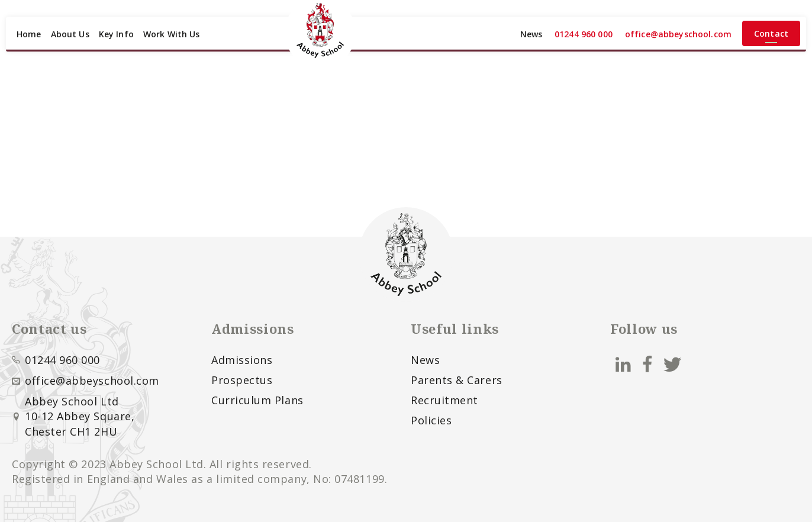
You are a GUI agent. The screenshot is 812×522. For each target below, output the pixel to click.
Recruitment (444, 400)
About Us (70, 34)
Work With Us (172, 34)
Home (29, 34)
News (531, 34)
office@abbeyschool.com (678, 34)
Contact (771, 33)
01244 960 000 (584, 34)
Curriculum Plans (257, 400)
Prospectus (242, 380)
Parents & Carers (457, 380)
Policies (431, 420)
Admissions (242, 360)
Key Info (116, 34)
